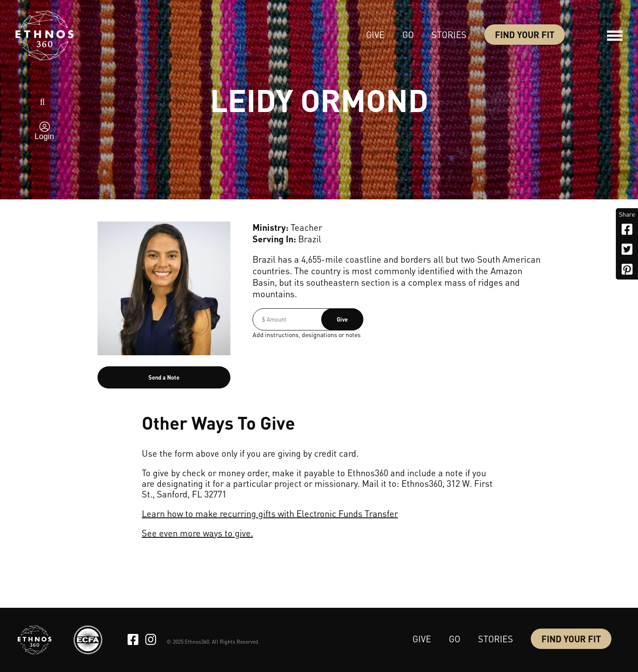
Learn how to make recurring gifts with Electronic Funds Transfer (270, 513)
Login (44, 136)
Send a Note (164, 377)
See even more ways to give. (197, 533)
